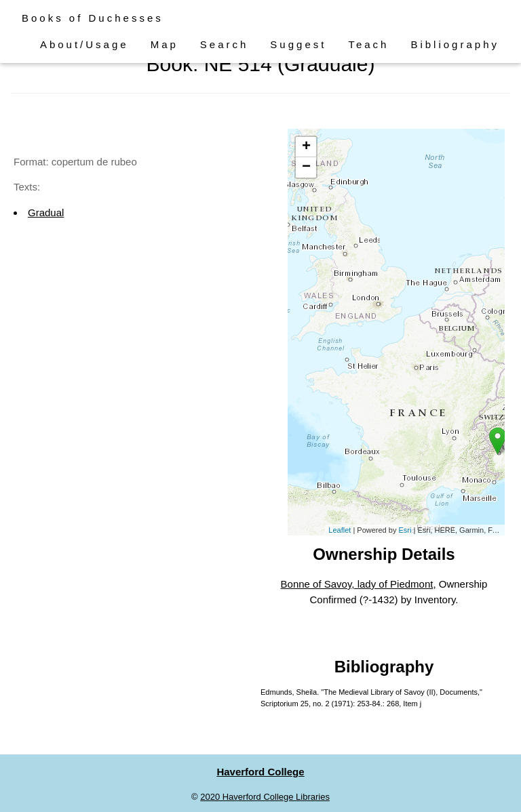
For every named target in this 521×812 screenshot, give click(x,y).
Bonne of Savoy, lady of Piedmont (357, 584)
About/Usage (84, 44)
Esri (405, 530)
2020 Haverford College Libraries (265, 797)
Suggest (298, 44)
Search (225, 44)
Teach (368, 44)
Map (165, 44)
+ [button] (306, 147)
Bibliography (455, 44)
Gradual (46, 212)
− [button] (306, 167)
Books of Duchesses (93, 18)
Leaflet (340, 530)
